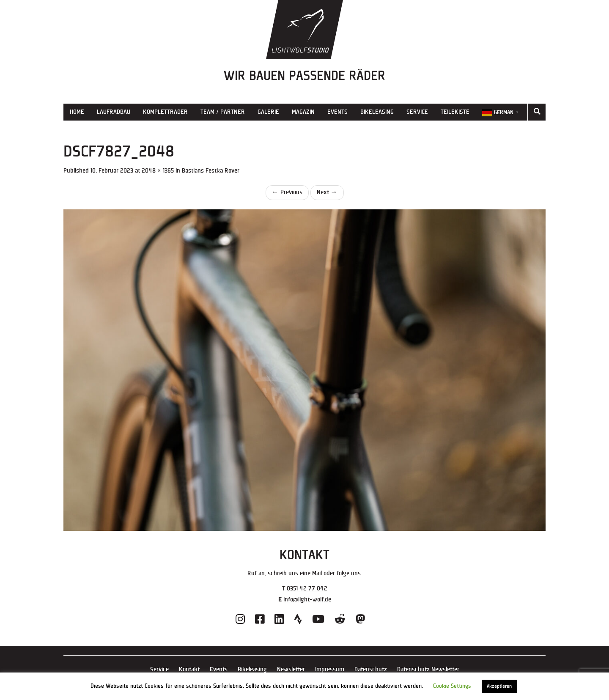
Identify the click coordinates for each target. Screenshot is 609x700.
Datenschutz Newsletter (428, 669)
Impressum (330, 669)
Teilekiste (455, 112)
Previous (287, 192)
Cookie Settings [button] (452, 686)
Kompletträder (165, 112)
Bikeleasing (377, 112)
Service (417, 112)
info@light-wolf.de (307, 600)
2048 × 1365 (158, 171)
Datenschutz (371, 669)
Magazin (303, 112)
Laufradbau (114, 112)
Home (77, 112)
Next (327, 192)
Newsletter (291, 669)
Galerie (268, 112)
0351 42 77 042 (307, 589)
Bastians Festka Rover (211, 171)
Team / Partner (223, 112)
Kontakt (189, 669)
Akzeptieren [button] (499, 686)
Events (337, 112)
